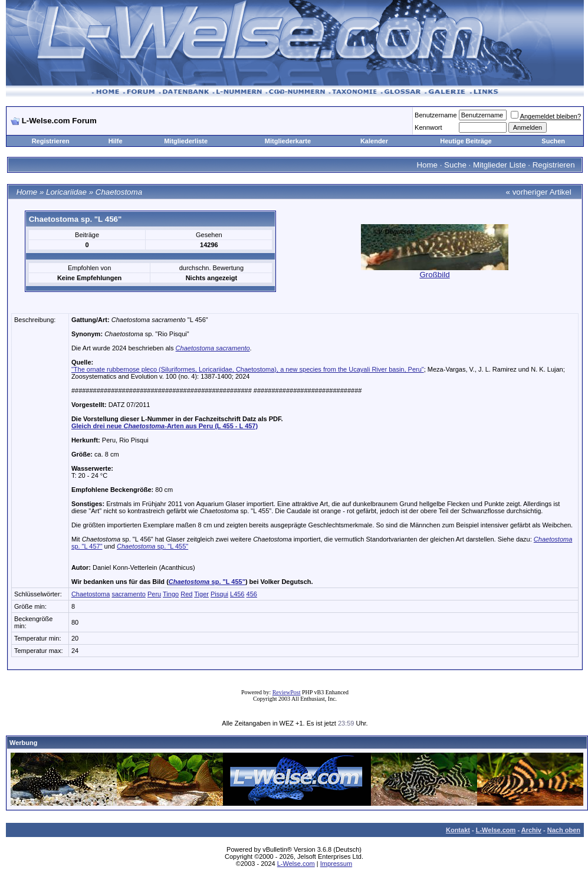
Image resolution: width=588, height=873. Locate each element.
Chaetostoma (119, 192)
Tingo (171, 594)
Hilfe (116, 141)
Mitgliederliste (186, 141)
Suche (455, 165)
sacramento (128, 594)
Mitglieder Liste (500, 165)
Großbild (434, 275)
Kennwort (428, 127)
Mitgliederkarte (288, 141)
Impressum (336, 864)
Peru (154, 594)
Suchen (553, 141)
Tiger (201, 594)
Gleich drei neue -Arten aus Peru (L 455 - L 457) (165, 426)
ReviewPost (287, 692)
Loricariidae (66, 192)
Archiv (531, 830)
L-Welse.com (496, 830)
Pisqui (219, 594)
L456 (237, 594)
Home (427, 165)
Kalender (374, 141)
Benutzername (436, 115)
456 (252, 594)
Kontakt (458, 830)
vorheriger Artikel (542, 192)
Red (186, 594)
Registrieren (51, 141)
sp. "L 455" (152, 546)
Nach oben (564, 830)
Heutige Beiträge (466, 141)
